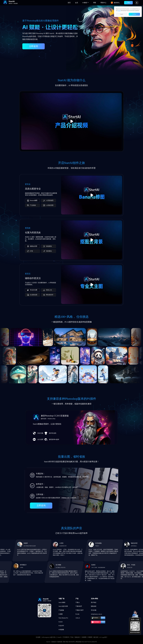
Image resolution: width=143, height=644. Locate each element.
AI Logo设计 (103, 637)
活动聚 (38, 637)
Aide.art (78, 618)
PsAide (77, 614)
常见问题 (94, 610)
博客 (95, 3)
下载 (128, 3)
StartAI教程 (62, 602)
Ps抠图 (60, 614)
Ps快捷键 (61, 630)
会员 (77, 3)
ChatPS (59, 637)
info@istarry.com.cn (96, 614)
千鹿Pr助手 (79, 606)
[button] (86, 3)
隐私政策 (94, 606)
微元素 (96, 637)
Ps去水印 (61, 626)
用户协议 (94, 602)
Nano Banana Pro (63, 618)
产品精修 (61, 610)
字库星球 (66, 637)
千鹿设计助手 (80, 610)
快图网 (84, 637)
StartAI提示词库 (63, 606)
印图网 (90, 637)
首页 (69, 3)
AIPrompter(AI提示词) (49, 637)
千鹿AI (78, 602)
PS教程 (86, 3)
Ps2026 (60, 622)
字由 (72, 637)
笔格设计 (78, 637)
